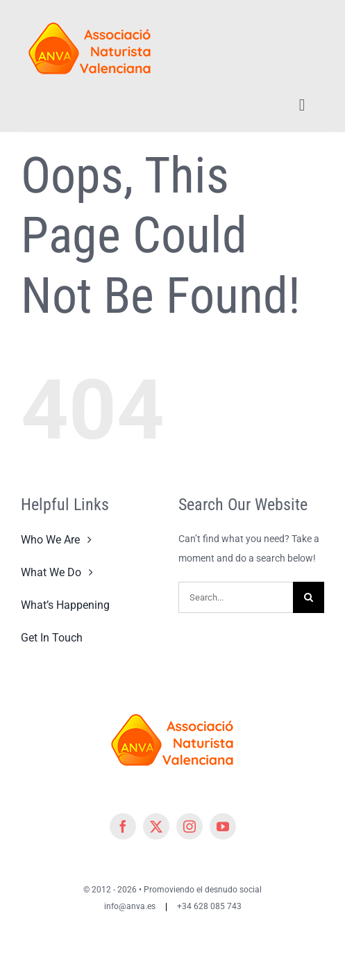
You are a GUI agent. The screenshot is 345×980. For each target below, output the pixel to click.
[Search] (309, 597)
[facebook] (123, 826)
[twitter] (156, 826)
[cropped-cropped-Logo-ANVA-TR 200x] (90, 15)
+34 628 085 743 (209, 906)
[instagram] (190, 826)
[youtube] (223, 826)
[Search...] (236, 597)
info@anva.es (130, 906)
